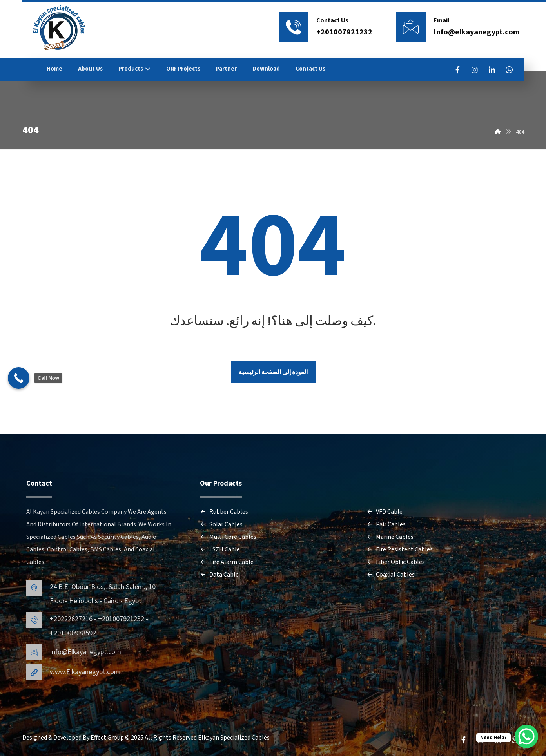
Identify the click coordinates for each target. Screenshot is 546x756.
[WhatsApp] (509, 70)
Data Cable (219, 575)
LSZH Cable (220, 549)
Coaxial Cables (391, 575)
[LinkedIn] (492, 70)
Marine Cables (390, 537)
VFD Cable (385, 512)
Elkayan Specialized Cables (234, 738)
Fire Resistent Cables (400, 549)
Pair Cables (386, 524)
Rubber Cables (224, 512)
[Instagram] (475, 70)
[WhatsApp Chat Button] (526, 736)
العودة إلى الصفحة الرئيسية (273, 372)
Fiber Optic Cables (396, 562)
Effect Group (108, 738)
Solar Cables (221, 524)
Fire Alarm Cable (227, 562)
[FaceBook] (457, 70)
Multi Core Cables (228, 537)
